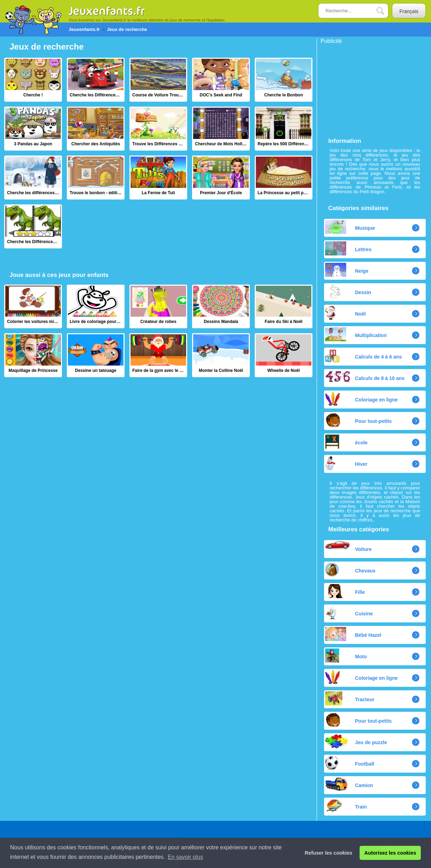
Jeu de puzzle (356, 741)
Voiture (348, 547)
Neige (347, 270)
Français (409, 11)
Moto (346, 655)
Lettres (348, 248)
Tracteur (350, 698)
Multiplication (356, 334)
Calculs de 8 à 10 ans (365, 376)
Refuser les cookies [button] (328, 853)
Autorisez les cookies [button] (390, 853)
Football (350, 763)
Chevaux (350, 570)
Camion (349, 784)
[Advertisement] (373, 88)
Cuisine (349, 613)
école (346, 442)
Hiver (346, 463)
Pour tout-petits (358, 420)
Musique (350, 227)
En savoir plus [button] (186, 857)
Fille (345, 591)
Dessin (348, 291)
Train (346, 806)
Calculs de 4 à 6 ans (363, 356)
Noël (345, 313)
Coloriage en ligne (361, 399)
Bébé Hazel (353, 634)
